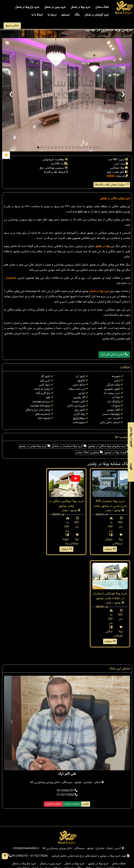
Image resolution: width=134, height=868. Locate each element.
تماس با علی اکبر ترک (114, 355)
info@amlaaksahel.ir (26, 848)
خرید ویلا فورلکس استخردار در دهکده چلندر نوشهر (110, 596)
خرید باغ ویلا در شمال (27, 7)
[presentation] (11, 95)
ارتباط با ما (37, 15)
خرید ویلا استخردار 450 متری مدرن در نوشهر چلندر (110, 504)
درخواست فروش (53, 804)
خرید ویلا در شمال (80, 7)
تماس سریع (12, 26)
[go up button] (5, 856)
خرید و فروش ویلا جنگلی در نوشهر (109, 446)
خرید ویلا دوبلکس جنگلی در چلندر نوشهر (66, 504)
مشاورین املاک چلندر (89, 453)
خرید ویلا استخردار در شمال (69, 446)
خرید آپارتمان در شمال (97, 15)
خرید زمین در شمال (55, 7)
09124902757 (67, 791)
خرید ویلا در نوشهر (98, 864)
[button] (38, 147)
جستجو (66, 15)
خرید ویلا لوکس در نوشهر (35, 446)
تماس (86, 804)
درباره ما (52, 15)
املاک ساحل (102, 7)
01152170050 (67, 795)
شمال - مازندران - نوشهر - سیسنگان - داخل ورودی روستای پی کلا (67, 782)
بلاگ (77, 15)
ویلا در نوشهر (102, 246)
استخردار (11, 278)
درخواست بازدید (72, 804)
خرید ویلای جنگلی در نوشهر (115, 199)
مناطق (131, 467)
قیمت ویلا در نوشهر (117, 453)
